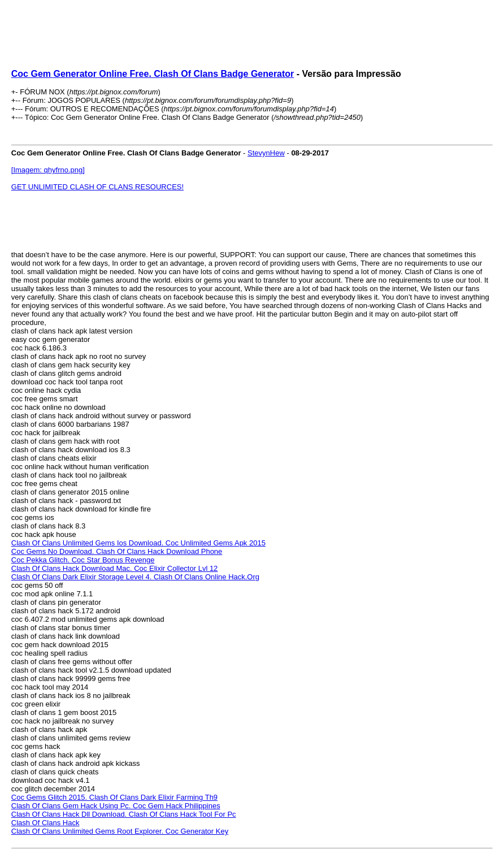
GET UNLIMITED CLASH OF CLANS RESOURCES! (97, 187)
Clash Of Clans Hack (45, 823)
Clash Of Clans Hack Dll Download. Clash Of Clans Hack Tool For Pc (124, 814)
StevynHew (266, 153)
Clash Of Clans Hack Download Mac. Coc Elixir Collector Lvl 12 (115, 568)
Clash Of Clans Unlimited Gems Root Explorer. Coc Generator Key (120, 831)
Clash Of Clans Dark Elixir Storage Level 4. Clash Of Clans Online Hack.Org (135, 577)
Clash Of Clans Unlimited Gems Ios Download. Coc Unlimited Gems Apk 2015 (138, 543)
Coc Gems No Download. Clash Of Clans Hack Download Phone (117, 551)
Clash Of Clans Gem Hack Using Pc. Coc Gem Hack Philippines (116, 806)
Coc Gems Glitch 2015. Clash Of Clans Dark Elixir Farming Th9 (114, 797)
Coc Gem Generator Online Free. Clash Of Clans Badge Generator (153, 74)
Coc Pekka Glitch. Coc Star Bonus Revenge (83, 560)
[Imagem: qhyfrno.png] (48, 170)
